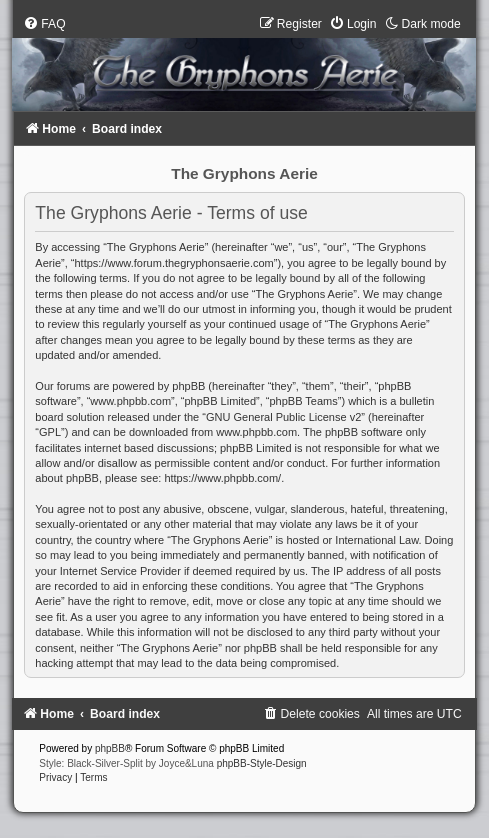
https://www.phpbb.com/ (222, 478)
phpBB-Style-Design (262, 763)
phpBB (110, 748)
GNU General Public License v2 (283, 417)
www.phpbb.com (256, 432)
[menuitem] (44, 24)
